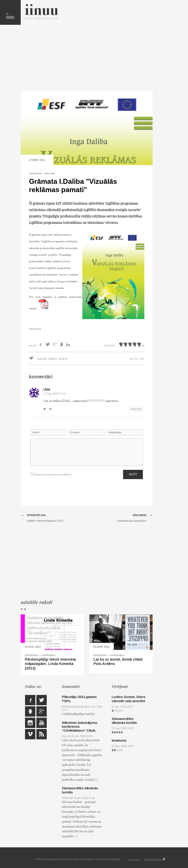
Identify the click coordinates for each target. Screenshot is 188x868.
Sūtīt (133, 474)
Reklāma (50, 174)
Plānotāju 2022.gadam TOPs (79, 699)
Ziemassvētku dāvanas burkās (80, 790)
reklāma (63, 359)
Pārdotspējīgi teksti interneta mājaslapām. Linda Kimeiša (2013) (50, 664)
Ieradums (119, 740)
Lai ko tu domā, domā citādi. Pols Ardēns (119, 662)
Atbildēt (136, 409)
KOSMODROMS (153, 860)
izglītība (53, 359)
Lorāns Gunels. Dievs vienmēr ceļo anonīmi (129, 699)
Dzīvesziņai (35, 174)
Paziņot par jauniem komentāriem (51, 474)
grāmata (42, 359)
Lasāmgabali (48, 655)
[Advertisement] (87, 58)
